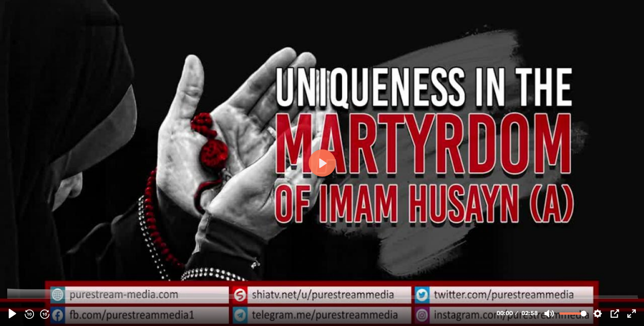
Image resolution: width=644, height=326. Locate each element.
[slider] (323, 298)
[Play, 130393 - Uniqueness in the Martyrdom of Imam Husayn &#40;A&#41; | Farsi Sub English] (12, 314)
